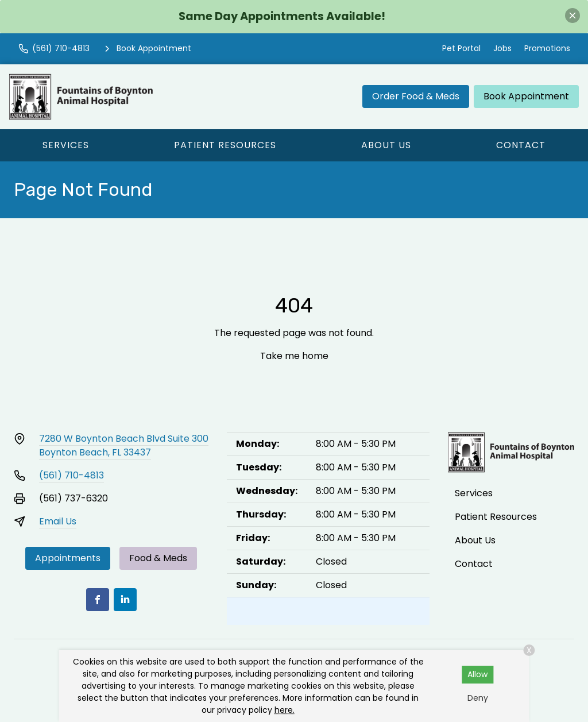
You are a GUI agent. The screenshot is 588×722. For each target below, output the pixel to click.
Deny (478, 698)
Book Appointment (526, 96)
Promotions (547, 48)
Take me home (294, 356)
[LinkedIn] (125, 600)
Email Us (58, 521)
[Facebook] (98, 600)
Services (66, 145)
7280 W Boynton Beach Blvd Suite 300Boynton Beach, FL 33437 (124, 445)
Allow (477, 674)
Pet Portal (461, 48)
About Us (386, 145)
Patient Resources (225, 145)
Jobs (502, 48)
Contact (521, 145)
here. (285, 710)
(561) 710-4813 (71, 475)
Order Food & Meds (416, 96)
